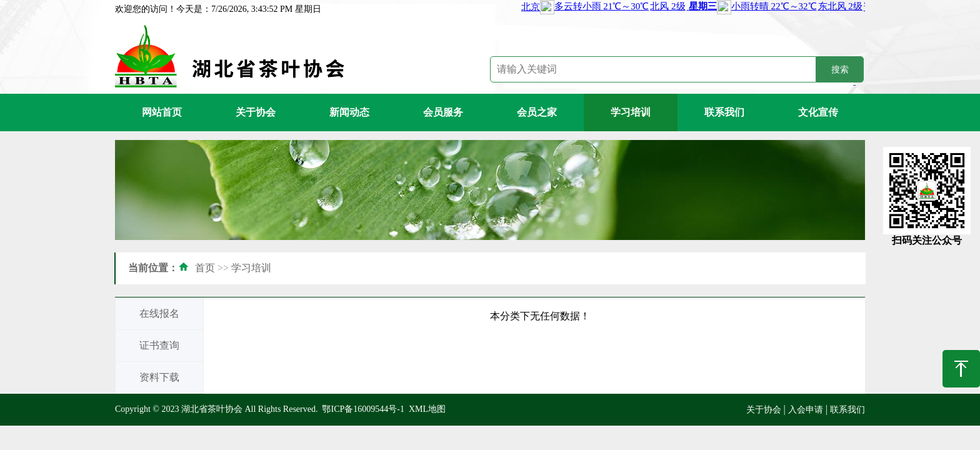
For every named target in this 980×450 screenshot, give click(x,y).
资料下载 (159, 377)
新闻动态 (349, 112)
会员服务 (443, 112)
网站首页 (162, 112)
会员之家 (537, 112)
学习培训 (631, 112)
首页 (205, 268)
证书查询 (159, 345)
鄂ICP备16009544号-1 (363, 409)
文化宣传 (818, 112)
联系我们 (724, 112)
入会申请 (806, 410)
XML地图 (427, 409)
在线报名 (159, 313)
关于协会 (256, 112)
